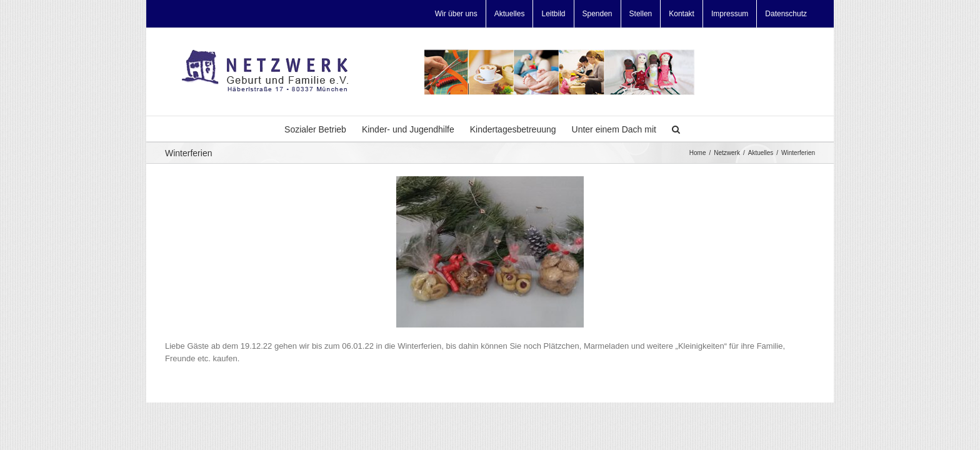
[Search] (696, 129)
